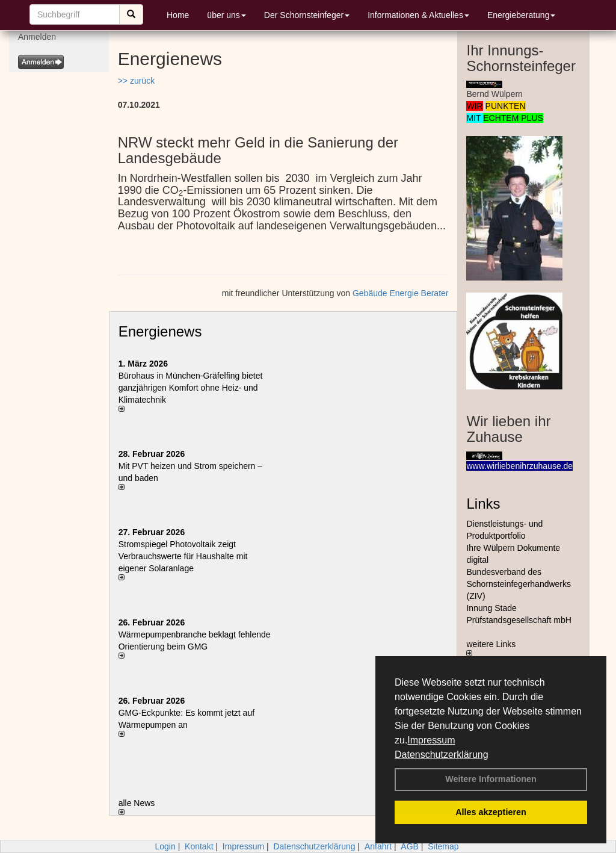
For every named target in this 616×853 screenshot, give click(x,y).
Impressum (431, 740)
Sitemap (443, 846)
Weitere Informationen (491, 779)
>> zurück (136, 81)
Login (165, 846)
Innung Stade (491, 608)
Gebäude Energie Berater (401, 293)
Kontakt (199, 846)
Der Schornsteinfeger (307, 15)
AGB (410, 846)
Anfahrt (378, 846)
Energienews (160, 331)
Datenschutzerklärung (442, 755)
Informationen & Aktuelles (418, 15)
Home (178, 15)
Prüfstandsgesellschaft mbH (519, 620)
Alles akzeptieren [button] (491, 812)
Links (483, 504)
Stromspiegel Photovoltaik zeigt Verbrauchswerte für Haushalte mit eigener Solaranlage (183, 556)
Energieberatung (522, 15)
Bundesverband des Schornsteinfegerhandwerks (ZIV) (519, 584)
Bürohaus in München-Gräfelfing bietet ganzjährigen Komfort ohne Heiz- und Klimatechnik (191, 388)
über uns (226, 15)
